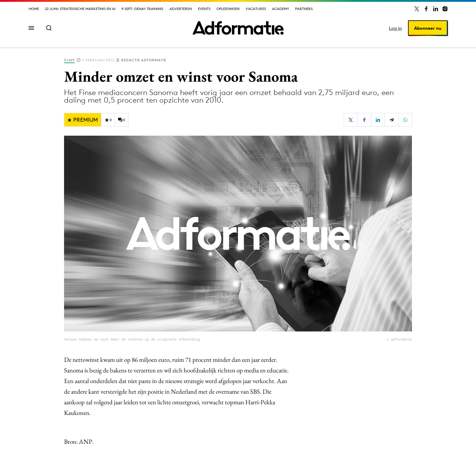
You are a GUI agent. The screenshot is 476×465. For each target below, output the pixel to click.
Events (204, 9)
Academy (280, 9)
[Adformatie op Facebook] (426, 9)
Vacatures (256, 9)
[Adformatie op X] (417, 9)
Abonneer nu (428, 28)
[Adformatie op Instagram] (445, 9)
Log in (395, 28)
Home (34, 9)
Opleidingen (228, 9)
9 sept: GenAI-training (142, 9)
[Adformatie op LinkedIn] (436, 9)
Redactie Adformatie (144, 60)
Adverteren (181, 9)
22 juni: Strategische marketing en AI (80, 9)
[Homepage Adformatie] (238, 28)
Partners (304, 9)
